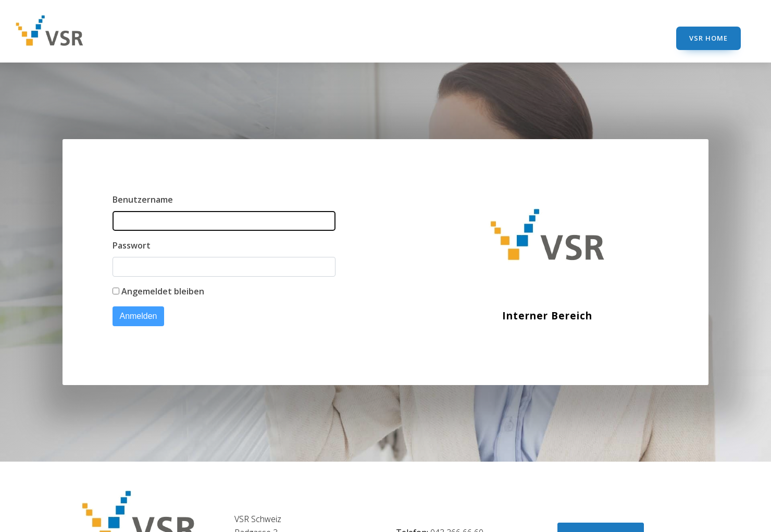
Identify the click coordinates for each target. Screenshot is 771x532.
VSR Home (708, 38)
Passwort (132, 245)
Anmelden (138, 316)
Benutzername (143, 200)
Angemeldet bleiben (163, 291)
